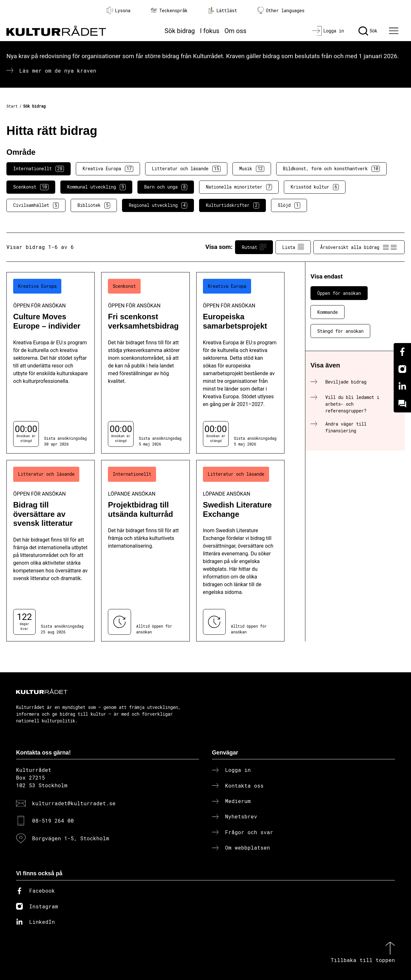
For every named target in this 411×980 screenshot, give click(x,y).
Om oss (235, 31)
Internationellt (39, 169)
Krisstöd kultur (315, 187)
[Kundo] (402, 404)
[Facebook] (402, 352)
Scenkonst (31, 187)
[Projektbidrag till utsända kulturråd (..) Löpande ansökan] (145, 551)
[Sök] (368, 31)
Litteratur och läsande (186, 169)
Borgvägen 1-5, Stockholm (71, 838)
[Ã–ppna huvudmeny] (395, 31)
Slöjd (289, 205)
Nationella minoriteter (239, 187)
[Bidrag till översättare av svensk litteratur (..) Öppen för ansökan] (51, 551)
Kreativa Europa (108, 169)
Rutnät (254, 247)
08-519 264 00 (53, 821)
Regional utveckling (158, 205)
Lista (293, 247)
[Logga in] (328, 31)
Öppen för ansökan (339, 293)
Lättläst (223, 10)
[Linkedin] (402, 386)
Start (12, 106)
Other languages (281, 10)
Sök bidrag (180, 31)
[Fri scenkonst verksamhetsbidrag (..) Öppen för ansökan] (145, 363)
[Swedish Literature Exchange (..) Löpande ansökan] (240, 551)
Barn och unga (166, 187)
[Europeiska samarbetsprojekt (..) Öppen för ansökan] (240, 363)
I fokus (210, 31)
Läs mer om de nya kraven (58, 71)
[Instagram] (402, 369)
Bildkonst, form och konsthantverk (331, 169)
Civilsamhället (36, 205)
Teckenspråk (169, 10)
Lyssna (118, 10)
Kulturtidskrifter (232, 205)
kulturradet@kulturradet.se (74, 803)
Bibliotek (94, 205)
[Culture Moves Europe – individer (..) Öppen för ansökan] (51, 363)
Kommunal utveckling (96, 187)
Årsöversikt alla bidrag (359, 247)
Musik (252, 169)
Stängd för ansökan (340, 331)
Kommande (328, 312)
